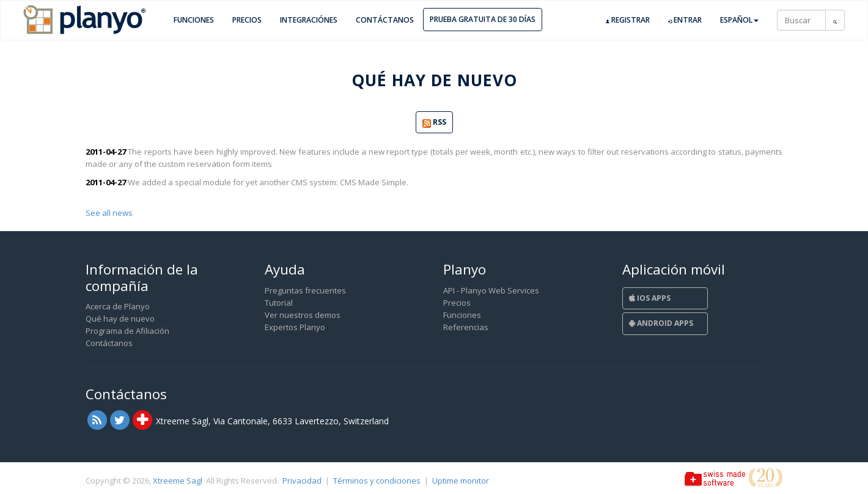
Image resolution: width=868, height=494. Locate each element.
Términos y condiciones (377, 481)
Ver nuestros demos (303, 315)
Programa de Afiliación (127, 331)
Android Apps (661, 323)
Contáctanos (385, 20)
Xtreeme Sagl (178, 481)
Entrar (685, 20)
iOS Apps (650, 298)
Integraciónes (309, 20)
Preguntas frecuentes (305, 290)
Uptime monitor (461, 481)
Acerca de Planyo (118, 306)
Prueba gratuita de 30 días (483, 19)
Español (739, 20)
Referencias (466, 327)
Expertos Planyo (295, 327)
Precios (247, 20)
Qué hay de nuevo (120, 319)
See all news (109, 213)
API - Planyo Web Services (491, 290)
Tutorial (279, 303)
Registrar (628, 20)
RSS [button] (434, 123)
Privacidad (302, 481)
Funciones (194, 20)
